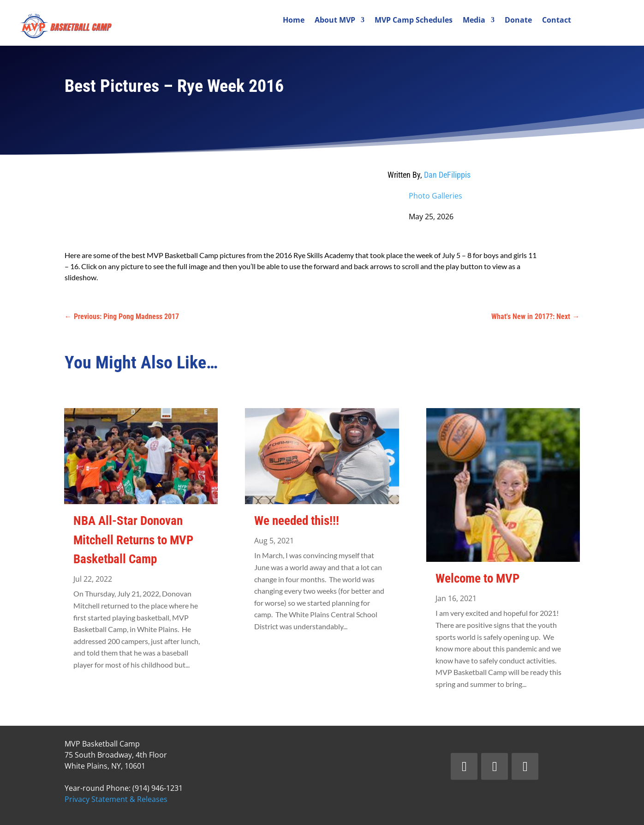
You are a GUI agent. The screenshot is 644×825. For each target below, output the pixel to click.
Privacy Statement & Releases (116, 799)
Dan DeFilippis (447, 175)
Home (294, 21)
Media (474, 21)
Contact (557, 21)
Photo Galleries (435, 196)
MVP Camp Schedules (414, 21)
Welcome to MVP (477, 578)
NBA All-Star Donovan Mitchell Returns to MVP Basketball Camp (133, 540)
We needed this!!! (297, 521)
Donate (518, 21)
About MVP (335, 21)
